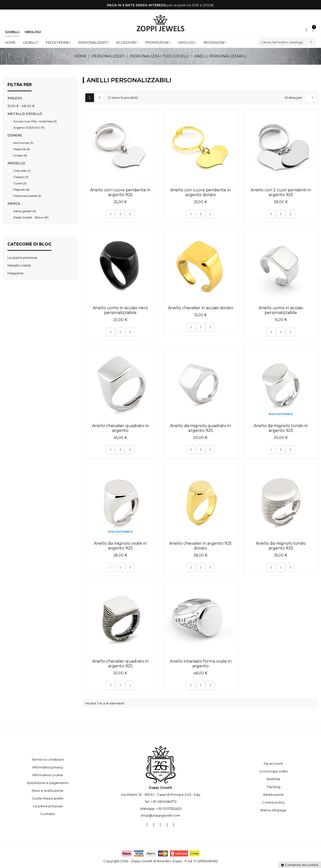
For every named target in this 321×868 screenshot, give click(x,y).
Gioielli (12, 32)
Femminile (23, 143)
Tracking (273, 787)
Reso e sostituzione (48, 791)
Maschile (22, 149)
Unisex (20, 155)
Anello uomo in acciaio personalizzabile (281, 310)
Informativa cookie (48, 775)
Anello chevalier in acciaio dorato (201, 308)
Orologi (33, 32)
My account (273, 763)
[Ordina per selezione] (311, 98)
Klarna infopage (273, 810)
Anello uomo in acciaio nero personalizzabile (120, 310)
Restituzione (273, 795)
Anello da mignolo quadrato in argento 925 (200, 428)
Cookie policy (273, 802)
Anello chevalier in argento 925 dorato (200, 546)
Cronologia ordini (273, 771)
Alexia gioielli (25, 211)
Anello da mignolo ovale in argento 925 (120, 546)
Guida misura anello (48, 798)
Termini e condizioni (48, 759)
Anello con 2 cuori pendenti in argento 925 (281, 192)
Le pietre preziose (48, 806)
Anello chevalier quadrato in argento (120, 428)
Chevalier (22, 171)
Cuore (20, 183)
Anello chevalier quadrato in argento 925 (120, 664)
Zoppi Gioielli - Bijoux (31, 217)
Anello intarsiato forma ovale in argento (201, 664)
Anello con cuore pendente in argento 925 (120, 192)
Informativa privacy (48, 767)
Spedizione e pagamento (48, 783)
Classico (21, 177)
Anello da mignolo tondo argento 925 (281, 546)
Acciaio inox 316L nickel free (35, 121)
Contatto (48, 814)
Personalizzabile (27, 196)
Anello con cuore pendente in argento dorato (200, 192)
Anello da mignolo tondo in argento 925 (281, 428)
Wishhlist (273, 779)
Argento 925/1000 (29, 128)
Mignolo (21, 189)
